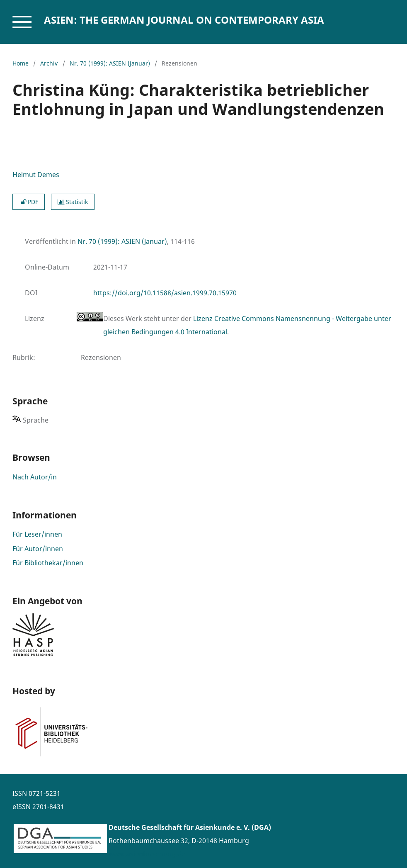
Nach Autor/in (35, 477)
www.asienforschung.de (147, 854)
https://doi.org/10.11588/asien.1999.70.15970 (165, 293)
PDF (29, 202)
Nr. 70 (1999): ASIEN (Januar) (110, 63)
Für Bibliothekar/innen (48, 563)
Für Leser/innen (37, 534)
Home (21, 63)
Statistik (73, 202)
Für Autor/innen (38, 549)
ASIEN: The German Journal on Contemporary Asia (184, 20)
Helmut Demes (36, 175)
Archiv (49, 63)
